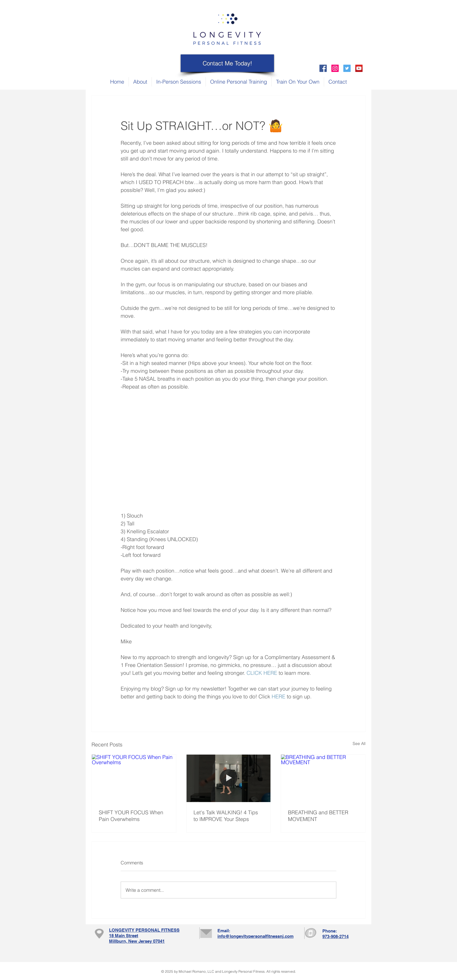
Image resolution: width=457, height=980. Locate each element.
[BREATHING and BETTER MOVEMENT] (323, 778)
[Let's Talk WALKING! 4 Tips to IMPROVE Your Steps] (229, 778)
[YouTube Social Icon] (359, 68)
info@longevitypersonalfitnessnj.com (255, 936)
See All (359, 744)
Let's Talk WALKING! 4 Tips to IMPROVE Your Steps (226, 816)
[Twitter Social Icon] (347, 68)
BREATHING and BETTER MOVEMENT (318, 816)
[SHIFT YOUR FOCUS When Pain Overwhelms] (134, 778)
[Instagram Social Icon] (335, 68)
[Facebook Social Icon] (323, 68)
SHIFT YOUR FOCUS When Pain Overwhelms (131, 816)
